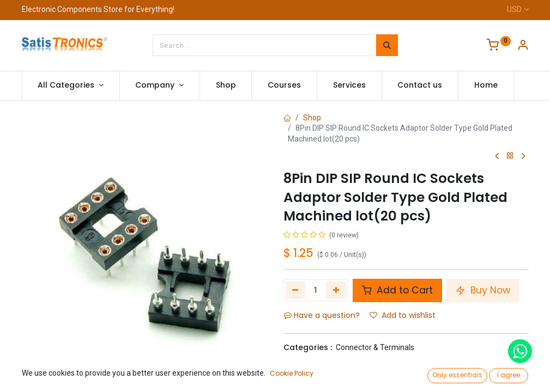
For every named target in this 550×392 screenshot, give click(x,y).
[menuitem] (226, 85)
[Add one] (336, 290)
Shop (312, 118)
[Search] (387, 45)
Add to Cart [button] (397, 290)
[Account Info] (523, 46)
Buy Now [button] (483, 290)
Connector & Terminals (375, 347)
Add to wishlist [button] (403, 315)
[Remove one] (296, 290)
